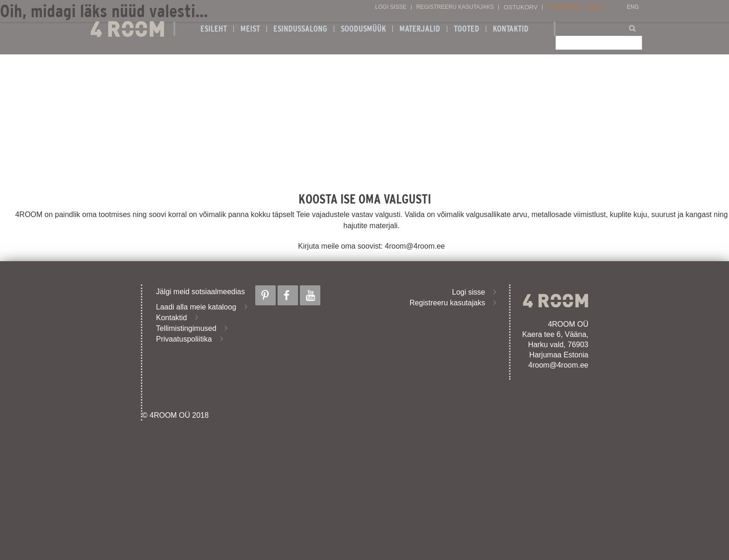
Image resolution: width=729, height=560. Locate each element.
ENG (633, 7)
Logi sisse (391, 7)
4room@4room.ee (558, 365)
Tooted (467, 29)
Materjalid (420, 29)
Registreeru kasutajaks (455, 7)
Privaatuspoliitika (184, 339)
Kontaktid (511, 29)
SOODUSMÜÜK (363, 29)
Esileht (214, 29)
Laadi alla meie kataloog (196, 307)
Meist (250, 29)
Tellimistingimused (186, 328)
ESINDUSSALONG (300, 29)
